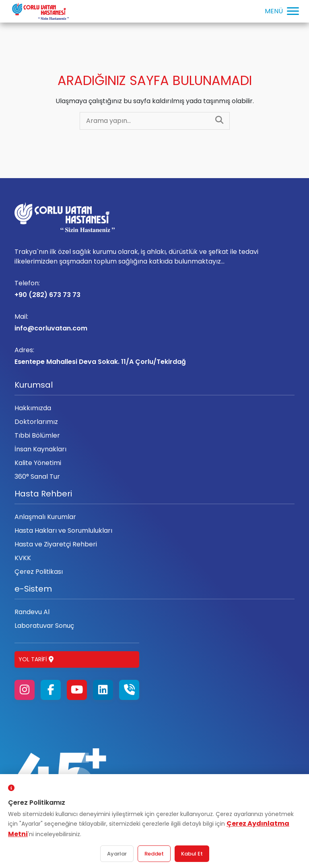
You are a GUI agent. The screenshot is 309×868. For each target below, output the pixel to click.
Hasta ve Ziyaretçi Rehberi (56, 544)
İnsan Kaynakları (40, 449)
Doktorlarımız (36, 422)
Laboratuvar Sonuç (44, 626)
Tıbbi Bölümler (37, 435)
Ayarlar (117, 854)
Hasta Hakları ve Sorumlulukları (63, 531)
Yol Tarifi (36, 659)
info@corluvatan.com (154, 322)
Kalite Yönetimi (38, 463)
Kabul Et (192, 854)
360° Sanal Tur (37, 477)
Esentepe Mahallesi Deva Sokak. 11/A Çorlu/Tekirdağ (154, 356)
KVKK (23, 558)
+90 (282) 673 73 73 (154, 289)
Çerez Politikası (39, 572)
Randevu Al (32, 612)
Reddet (154, 854)
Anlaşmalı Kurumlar (45, 517)
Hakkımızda (33, 408)
